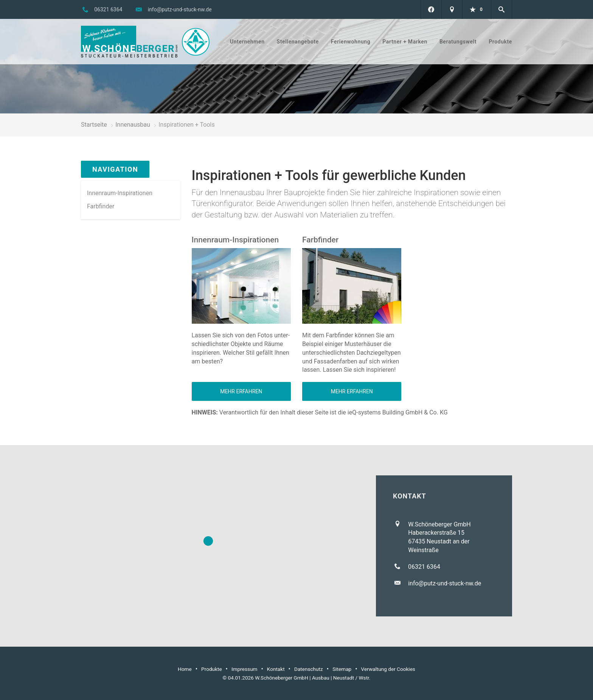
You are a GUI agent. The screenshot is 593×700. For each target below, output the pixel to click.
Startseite (94, 125)
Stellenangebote (298, 42)
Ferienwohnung (351, 42)
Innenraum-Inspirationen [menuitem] (120, 193)
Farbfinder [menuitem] (101, 206)
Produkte (500, 42)
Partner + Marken (405, 42)
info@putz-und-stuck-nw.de (180, 9)
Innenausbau (133, 125)
